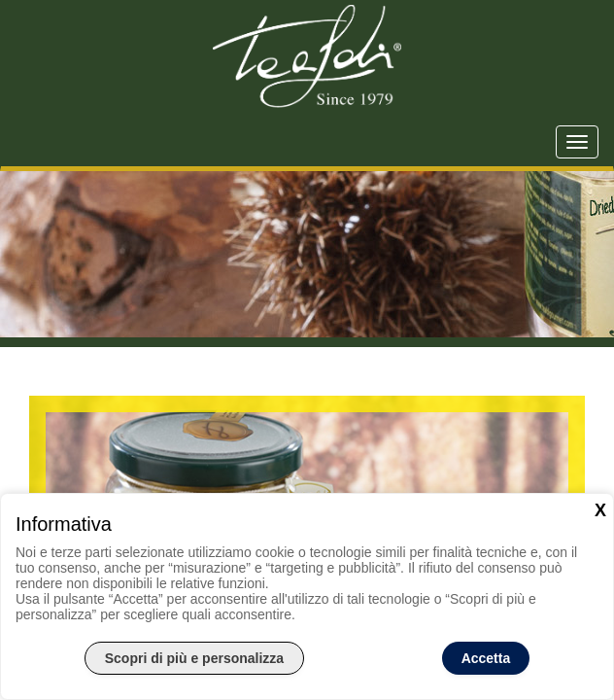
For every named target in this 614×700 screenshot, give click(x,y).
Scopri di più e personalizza (194, 658)
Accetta (486, 658)
